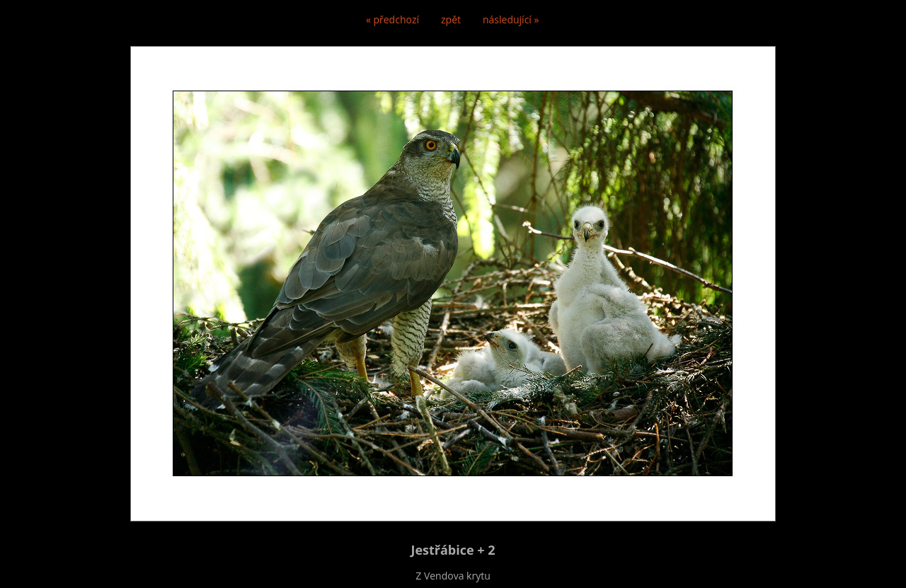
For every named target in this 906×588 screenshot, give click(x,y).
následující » (511, 19)
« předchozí (392, 19)
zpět (451, 19)
